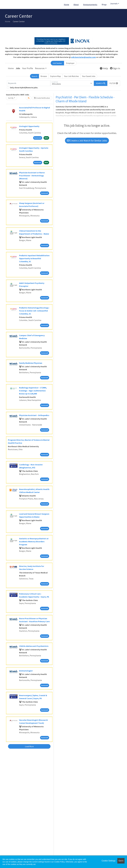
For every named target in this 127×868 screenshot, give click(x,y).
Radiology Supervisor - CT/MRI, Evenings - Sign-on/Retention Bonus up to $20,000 (33, 391)
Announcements (90, 4)
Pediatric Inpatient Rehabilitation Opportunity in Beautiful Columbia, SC (34, 258)
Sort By (11, 98)
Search (34, 76)
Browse (44, 76)
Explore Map (56, 76)
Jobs (18, 68)
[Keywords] (29, 83)
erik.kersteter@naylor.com (84, 57)
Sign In (115, 68)
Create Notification (42, 98)
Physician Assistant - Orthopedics (34, 415)
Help (104, 68)
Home (66, 4)
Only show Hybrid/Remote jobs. (24, 88)
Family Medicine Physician (31, 363)
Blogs (104, 4)
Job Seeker (57, 63)
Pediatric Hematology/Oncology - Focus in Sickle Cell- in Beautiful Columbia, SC (34, 311)
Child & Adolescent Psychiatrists (34, 646)
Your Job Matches (71, 76)
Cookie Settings (109, 861)
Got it (121, 861)
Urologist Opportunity (29, 126)
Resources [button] (40, 68)
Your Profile (28, 68)
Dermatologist (26, 671)
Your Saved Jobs (89, 76)
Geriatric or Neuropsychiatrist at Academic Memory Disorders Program (34, 541)
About (76, 4)
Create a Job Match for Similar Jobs (87, 140)
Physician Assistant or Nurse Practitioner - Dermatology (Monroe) (32, 176)
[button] (114, 83)
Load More (29, 746)
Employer (70, 63)
